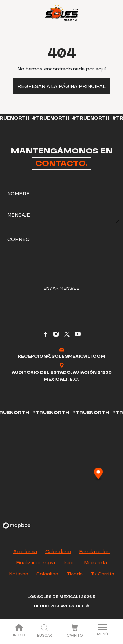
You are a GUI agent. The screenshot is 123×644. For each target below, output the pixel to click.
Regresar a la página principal (61, 86)
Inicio (19, 631)
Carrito (75, 631)
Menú (102, 631)
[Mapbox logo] (16, 525)
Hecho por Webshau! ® (61, 606)
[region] (61, 474)
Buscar (44, 631)
